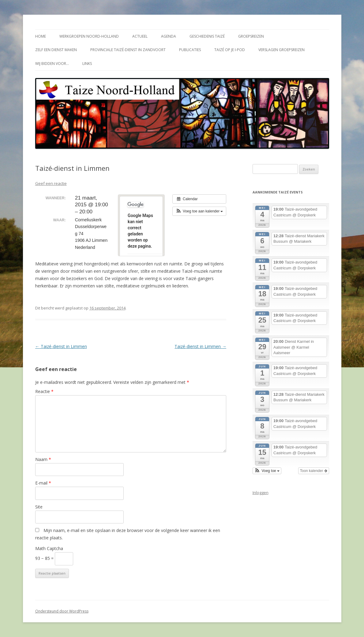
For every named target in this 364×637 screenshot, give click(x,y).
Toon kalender (314, 471)
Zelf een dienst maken (56, 50)
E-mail (43, 483)
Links (87, 64)
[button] (199, 211)
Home (41, 36)
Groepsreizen (251, 36)
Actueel (140, 36)
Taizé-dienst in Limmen (61, 346)
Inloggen (261, 493)
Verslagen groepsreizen (281, 50)
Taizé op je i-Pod (230, 50)
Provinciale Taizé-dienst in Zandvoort (128, 50)
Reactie (44, 391)
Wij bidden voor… (52, 64)
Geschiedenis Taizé (207, 36)
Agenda (169, 36)
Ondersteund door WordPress (62, 611)
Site (39, 507)
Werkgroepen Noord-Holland (89, 36)
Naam (43, 459)
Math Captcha (49, 548)
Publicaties (190, 50)
